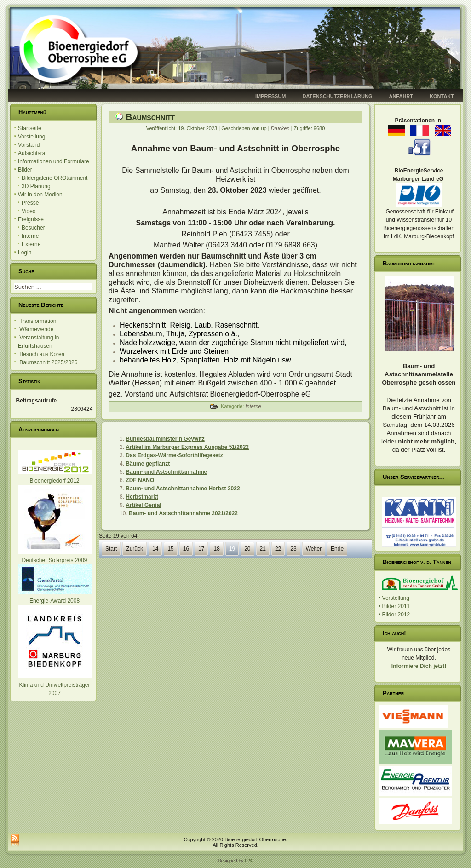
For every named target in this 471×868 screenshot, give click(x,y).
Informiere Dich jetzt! (419, 666)
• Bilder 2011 (394, 606)
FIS (248, 861)
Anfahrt (401, 96)
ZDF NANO (140, 480)
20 (247, 549)
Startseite (30, 128)
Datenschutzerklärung (338, 96)
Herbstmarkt (142, 497)
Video (29, 211)
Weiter (314, 549)
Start (111, 549)
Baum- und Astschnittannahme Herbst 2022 (183, 489)
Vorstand (29, 145)
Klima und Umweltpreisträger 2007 (55, 685)
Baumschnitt (150, 117)
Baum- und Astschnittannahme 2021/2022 (183, 513)
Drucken (281, 128)
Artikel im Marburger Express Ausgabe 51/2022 (187, 447)
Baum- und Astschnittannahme (166, 472)
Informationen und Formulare (54, 161)
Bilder (25, 170)
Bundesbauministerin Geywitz (165, 439)
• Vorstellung (394, 598)
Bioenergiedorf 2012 (54, 481)
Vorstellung (32, 137)
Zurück (135, 549)
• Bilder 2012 (394, 615)
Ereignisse (31, 219)
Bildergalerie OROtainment (55, 178)
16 (186, 549)
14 (155, 549)
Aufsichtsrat (32, 153)
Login (25, 253)
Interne (30, 236)
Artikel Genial (143, 505)
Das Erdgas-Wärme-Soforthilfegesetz (174, 455)
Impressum (271, 96)
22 (278, 549)
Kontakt (442, 96)
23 (293, 549)
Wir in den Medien (40, 195)
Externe (31, 244)
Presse (30, 203)
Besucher (33, 228)
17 (201, 549)
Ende (337, 549)
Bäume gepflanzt (148, 464)
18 (216, 549)
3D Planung (36, 186)
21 (263, 549)
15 (170, 549)
